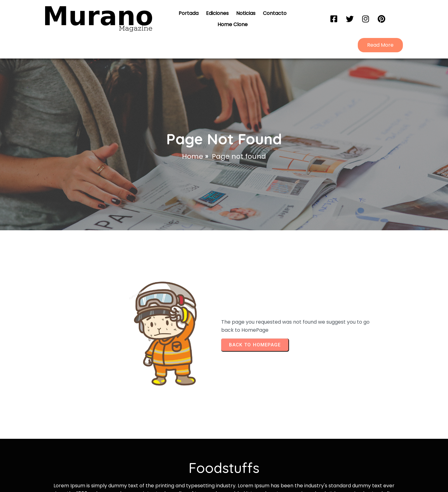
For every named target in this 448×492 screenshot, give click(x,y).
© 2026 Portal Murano (224, 466)
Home (193, 132)
